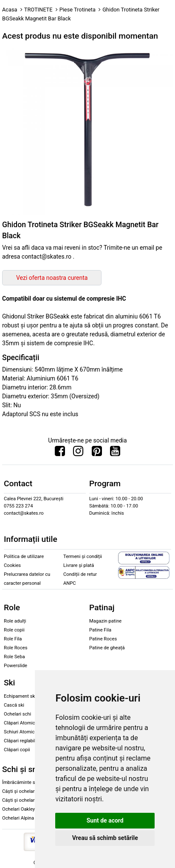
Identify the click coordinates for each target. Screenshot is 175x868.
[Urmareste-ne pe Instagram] (78, 453)
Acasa (10, 10)
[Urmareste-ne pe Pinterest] (97, 453)
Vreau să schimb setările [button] (105, 838)
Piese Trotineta (78, 10)
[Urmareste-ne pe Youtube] (115, 453)
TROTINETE (38, 10)
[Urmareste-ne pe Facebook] (60, 453)
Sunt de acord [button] (105, 820)
